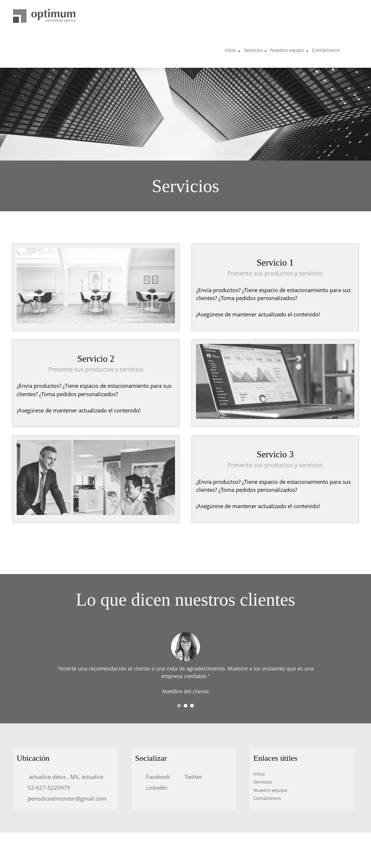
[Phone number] (45, 788)
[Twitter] (189, 777)
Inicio (259, 774)
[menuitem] (230, 51)
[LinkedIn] (153, 788)
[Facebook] (154, 777)
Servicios (263, 782)
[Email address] (63, 798)
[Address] (62, 777)
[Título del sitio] (44, 16)
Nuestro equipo (270, 790)
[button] (179, 706)
